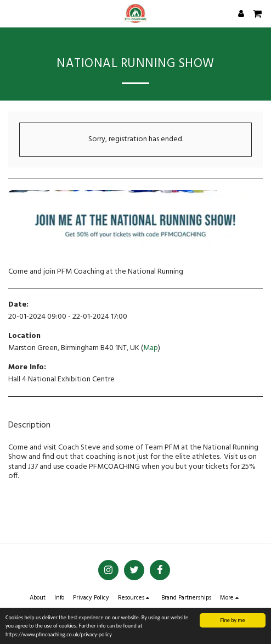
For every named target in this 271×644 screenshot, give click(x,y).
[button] (12, 13)
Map (151, 348)
